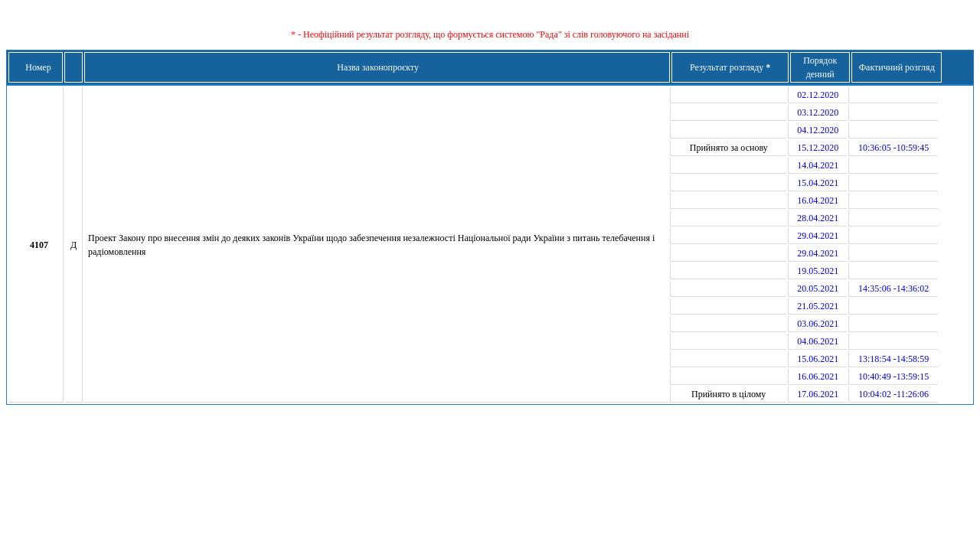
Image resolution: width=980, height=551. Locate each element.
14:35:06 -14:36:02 (893, 289)
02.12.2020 (818, 95)
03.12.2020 (818, 112)
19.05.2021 (818, 271)
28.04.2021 (818, 218)
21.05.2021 (818, 306)
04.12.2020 (818, 130)
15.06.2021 (818, 359)
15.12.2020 (818, 148)
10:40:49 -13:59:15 (893, 377)
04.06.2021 (818, 341)
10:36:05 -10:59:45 (893, 148)
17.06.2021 (818, 394)
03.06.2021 (818, 324)
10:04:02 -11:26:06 (893, 394)
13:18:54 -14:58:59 (893, 359)
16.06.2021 (818, 377)
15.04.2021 (818, 183)
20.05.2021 (818, 289)
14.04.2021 (818, 165)
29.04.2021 (818, 236)
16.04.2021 (818, 201)
